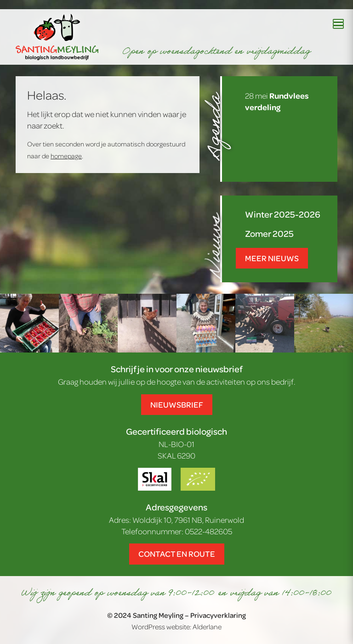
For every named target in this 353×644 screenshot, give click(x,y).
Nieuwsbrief (177, 404)
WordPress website (161, 627)
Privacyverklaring (218, 615)
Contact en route (177, 554)
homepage (66, 156)
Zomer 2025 (269, 233)
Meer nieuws (272, 258)
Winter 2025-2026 (283, 214)
